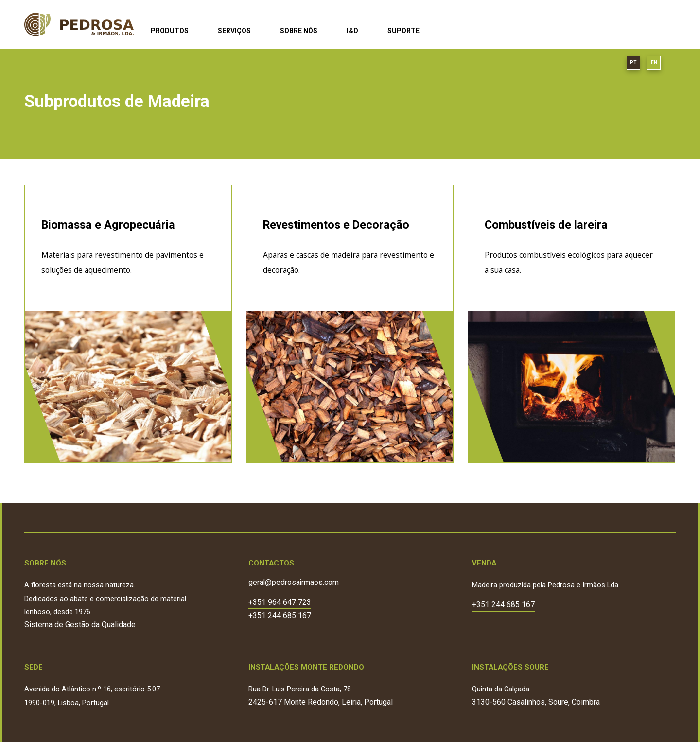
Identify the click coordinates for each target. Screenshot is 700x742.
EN (654, 62)
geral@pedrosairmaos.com (294, 583)
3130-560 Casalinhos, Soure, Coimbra (536, 702)
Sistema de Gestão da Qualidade (80, 625)
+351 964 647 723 (280, 603)
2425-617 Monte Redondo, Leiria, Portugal (321, 702)
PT (633, 62)
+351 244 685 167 (280, 616)
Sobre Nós (299, 31)
